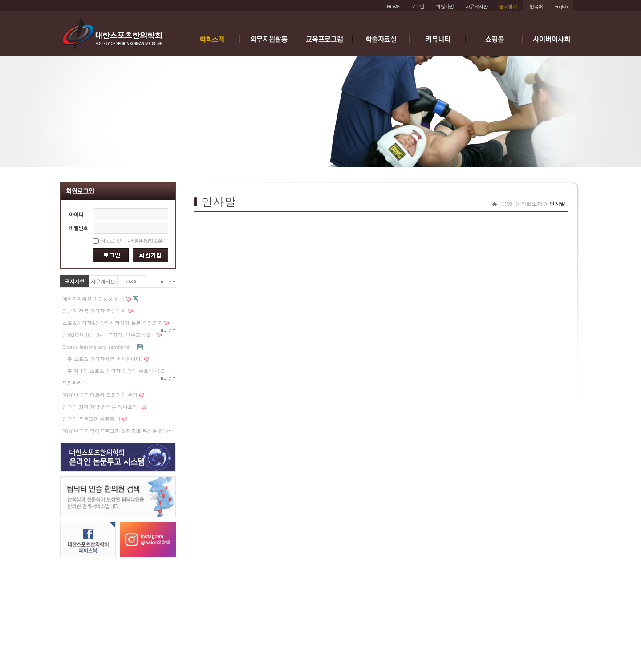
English (561, 6)
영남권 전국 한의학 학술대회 (94, 311)
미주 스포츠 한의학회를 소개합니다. (102, 359)
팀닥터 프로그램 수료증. (91, 419)
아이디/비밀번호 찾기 (147, 240)
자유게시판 (476, 6)
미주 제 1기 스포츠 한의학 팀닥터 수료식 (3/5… (116, 371)
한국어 (536, 6)
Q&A (132, 281)
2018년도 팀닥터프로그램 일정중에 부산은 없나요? (119, 431)
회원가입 (445, 6)
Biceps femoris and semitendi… (99, 347)
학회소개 (531, 204)
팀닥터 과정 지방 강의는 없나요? (101, 407)
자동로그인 (112, 241)
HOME (393, 6)
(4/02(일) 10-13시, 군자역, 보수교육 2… (109, 335)
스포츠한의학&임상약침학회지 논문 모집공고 (112, 323)
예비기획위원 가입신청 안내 (93, 299)
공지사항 (75, 281)
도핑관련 (74, 383)
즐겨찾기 (508, 6)
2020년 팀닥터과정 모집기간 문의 (100, 395)
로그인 (418, 6)
